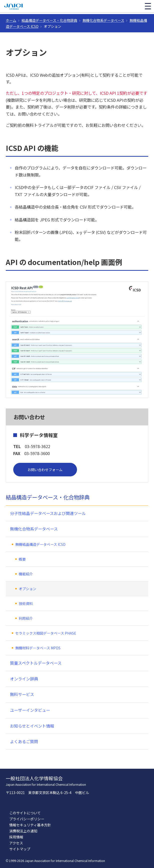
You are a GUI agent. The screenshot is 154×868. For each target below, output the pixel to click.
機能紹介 (26, 574)
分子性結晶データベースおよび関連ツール (48, 513)
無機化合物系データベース (103, 20)
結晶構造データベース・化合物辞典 (49, 20)
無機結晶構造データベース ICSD (40, 544)
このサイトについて (25, 813)
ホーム (11, 20)
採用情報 (16, 837)
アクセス (16, 843)
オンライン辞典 (24, 679)
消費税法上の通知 (23, 831)
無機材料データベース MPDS (38, 648)
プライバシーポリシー (27, 819)
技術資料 (26, 603)
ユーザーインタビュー (30, 710)
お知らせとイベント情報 (32, 726)
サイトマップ (20, 849)
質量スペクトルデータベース (36, 663)
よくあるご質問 (24, 741)
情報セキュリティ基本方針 (30, 825)
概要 (22, 559)
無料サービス (22, 694)
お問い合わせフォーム (45, 470)
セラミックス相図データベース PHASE (46, 633)
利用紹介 (26, 618)
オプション (27, 589)
